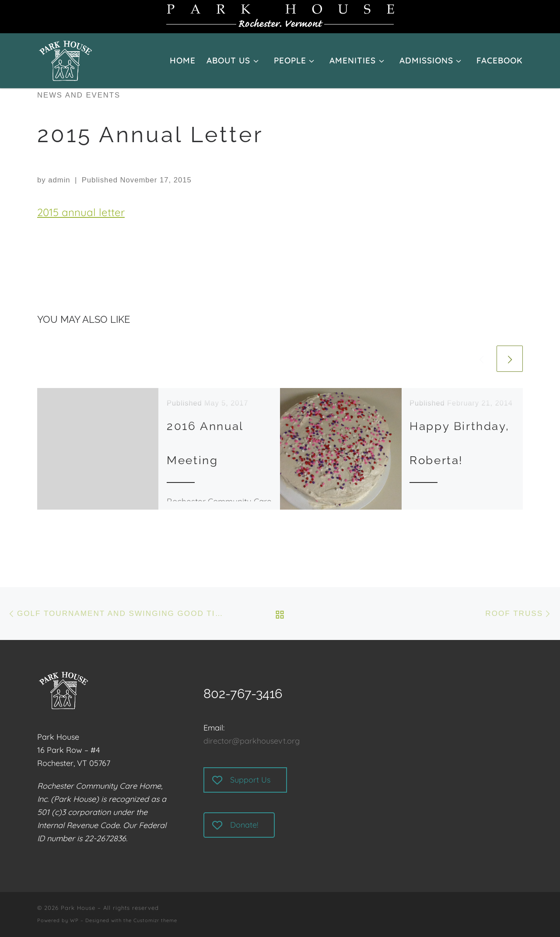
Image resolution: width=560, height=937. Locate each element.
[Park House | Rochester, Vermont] (65, 57)
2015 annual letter (81, 212)
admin (59, 180)
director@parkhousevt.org (252, 741)
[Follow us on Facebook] (521, 914)
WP (74, 920)
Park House (78, 908)
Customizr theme (155, 920)
